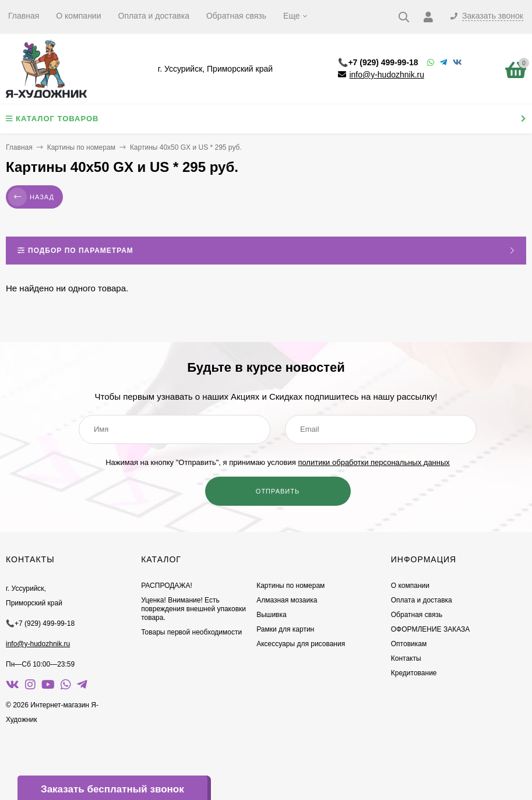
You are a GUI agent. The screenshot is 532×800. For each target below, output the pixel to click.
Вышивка (272, 615)
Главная (24, 16)
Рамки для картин (285, 629)
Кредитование (414, 673)
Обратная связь (236, 16)
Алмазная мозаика (287, 600)
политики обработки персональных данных (374, 462)
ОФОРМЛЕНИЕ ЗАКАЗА (431, 629)
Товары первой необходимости (191, 632)
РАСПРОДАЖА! (167, 586)
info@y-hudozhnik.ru (387, 75)
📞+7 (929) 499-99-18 (378, 62)
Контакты (406, 658)
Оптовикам (409, 644)
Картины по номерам (81, 147)
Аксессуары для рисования (301, 644)
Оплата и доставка (154, 16)
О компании (78, 16)
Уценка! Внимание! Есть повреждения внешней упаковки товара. (193, 609)
